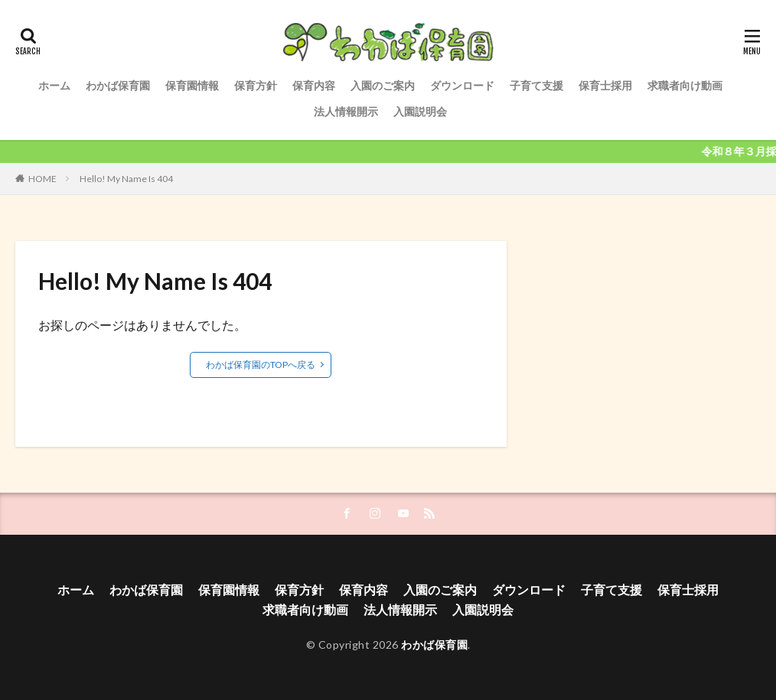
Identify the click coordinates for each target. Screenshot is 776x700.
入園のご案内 (383, 85)
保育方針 (256, 85)
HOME (42, 179)
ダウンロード (462, 85)
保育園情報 (192, 85)
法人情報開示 (346, 111)
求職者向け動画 (685, 85)
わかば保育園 (118, 85)
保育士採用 (605, 85)
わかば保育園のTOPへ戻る (261, 365)
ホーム (54, 85)
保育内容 (314, 85)
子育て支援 (536, 85)
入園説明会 (420, 111)
